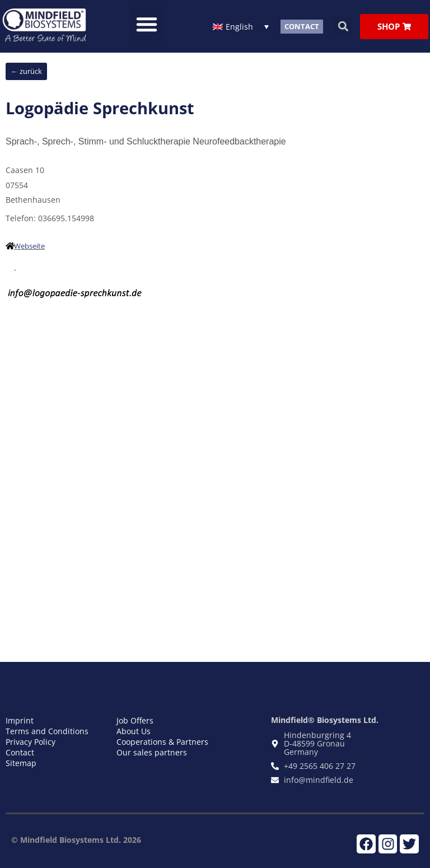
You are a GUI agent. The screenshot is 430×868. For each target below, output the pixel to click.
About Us (134, 731)
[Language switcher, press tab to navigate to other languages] (241, 26)
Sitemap (21, 762)
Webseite (29, 245)
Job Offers (135, 720)
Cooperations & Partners (162, 741)
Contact (20, 752)
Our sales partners (152, 752)
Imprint (20, 720)
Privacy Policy (31, 741)
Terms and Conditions (47, 731)
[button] (147, 24)
